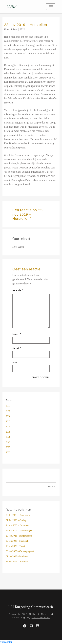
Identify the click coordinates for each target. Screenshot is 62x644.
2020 (8, 437)
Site (15, 362)
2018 (8, 427)
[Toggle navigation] (51, 7)
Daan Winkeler (41, 618)
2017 (8, 421)
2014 (8, 406)
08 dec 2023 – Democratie (18, 515)
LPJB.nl (12, 7)
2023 (8, 452)
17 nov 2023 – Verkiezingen (19, 531)
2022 (8, 447)
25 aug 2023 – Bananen (17, 562)
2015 (8, 411)
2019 (22, 29)
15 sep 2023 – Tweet (15, 546)
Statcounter (6, 642)
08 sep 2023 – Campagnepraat (20, 551)
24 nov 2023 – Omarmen (17, 525)
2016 (8, 416)
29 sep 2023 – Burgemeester (19, 536)
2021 (8, 442)
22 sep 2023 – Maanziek (17, 541)
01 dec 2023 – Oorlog (16, 520)
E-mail (17, 348)
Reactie (18, 290)
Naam (17, 334)
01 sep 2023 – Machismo (17, 556)
